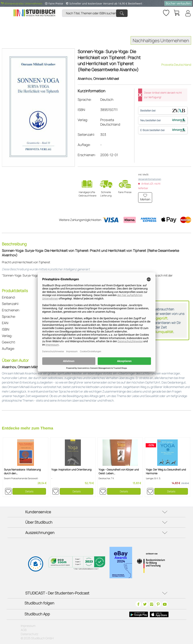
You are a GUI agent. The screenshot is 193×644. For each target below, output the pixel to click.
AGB (24, 630)
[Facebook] (138, 604)
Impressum (28, 626)
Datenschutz (29, 634)
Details (29, 491)
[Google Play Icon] (139, 614)
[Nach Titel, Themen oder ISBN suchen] (95, 13)
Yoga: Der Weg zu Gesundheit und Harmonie (166, 471)
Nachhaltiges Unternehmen (161, 40)
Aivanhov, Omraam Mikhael (98, 79)
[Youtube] (165, 604)
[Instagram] (152, 604)
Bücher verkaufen (178, 3)
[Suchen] (122, 13)
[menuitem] (96, 9)
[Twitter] (145, 604)
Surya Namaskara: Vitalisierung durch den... (22, 471)
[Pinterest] (158, 604)
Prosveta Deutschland (176, 65)
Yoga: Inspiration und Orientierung (71, 469)
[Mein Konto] (188, 13)
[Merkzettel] (166, 12)
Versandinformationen (150, 179)
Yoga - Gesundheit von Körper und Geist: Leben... (119, 471)
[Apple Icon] (159, 614)
